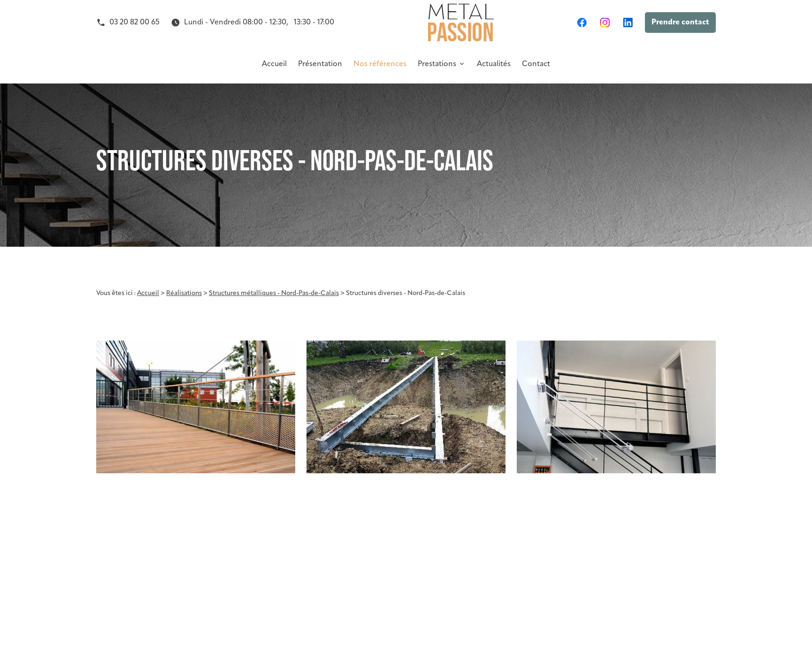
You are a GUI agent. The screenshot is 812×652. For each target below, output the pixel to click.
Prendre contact (680, 23)
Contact (536, 64)
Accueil (274, 64)
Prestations (437, 64)
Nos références (380, 64)
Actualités (494, 64)
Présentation (320, 64)
